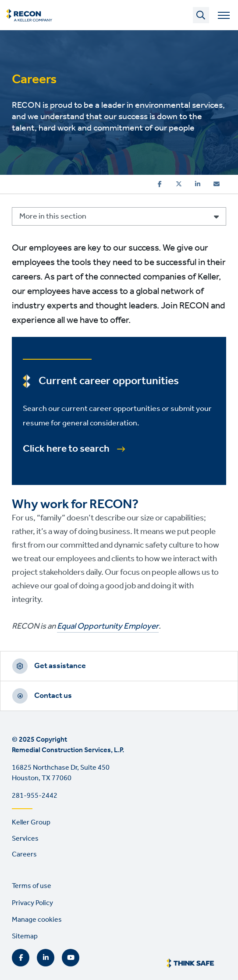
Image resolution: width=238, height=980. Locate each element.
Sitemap (25, 936)
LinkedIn (46, 958)
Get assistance (60, 666)
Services (25, 839)
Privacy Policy (32, 903)
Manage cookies (37, 920)
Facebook (21, 958)
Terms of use (32, 886)
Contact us (53, 696)
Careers (24, 854)
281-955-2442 (35, 796)
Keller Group (31, 823)
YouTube (71, 958)
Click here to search (66, 449)
